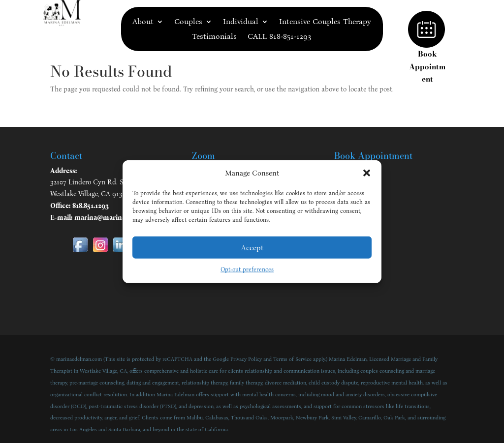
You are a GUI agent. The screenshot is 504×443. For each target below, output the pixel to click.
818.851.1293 (91, 206)
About (143, 22)
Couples (188, 22)
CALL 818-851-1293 (280, 37)
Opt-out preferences (247, 269)
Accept (252, 248)
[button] (367, 173)
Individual (241, 22)
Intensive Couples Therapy (325, 22)
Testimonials (214, 37)
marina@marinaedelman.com (121, 218)
